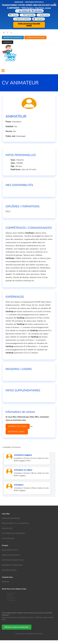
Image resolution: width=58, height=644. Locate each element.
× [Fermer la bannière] (55, 3)
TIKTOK (10, 596)
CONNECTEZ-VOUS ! (18, 426)
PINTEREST (11, 598)
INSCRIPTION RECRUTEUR (35, 37)
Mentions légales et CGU (13, 560)
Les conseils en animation (13, 533)
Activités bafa (8, 538)
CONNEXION (8, 42)
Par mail (5, 582)
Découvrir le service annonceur (17, 627)
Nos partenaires (9, 570)
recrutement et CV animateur (15, 523)
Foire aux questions (11, 555)
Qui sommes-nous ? (10, 550)
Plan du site (7, 528)
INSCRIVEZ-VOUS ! (17, 432)
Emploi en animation (11, 518)
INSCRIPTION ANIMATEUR (13, 37)
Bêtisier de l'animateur (12, 565)
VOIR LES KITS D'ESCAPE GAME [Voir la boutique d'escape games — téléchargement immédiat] (29, 25)
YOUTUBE (11, 600)
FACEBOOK (11, 593)
